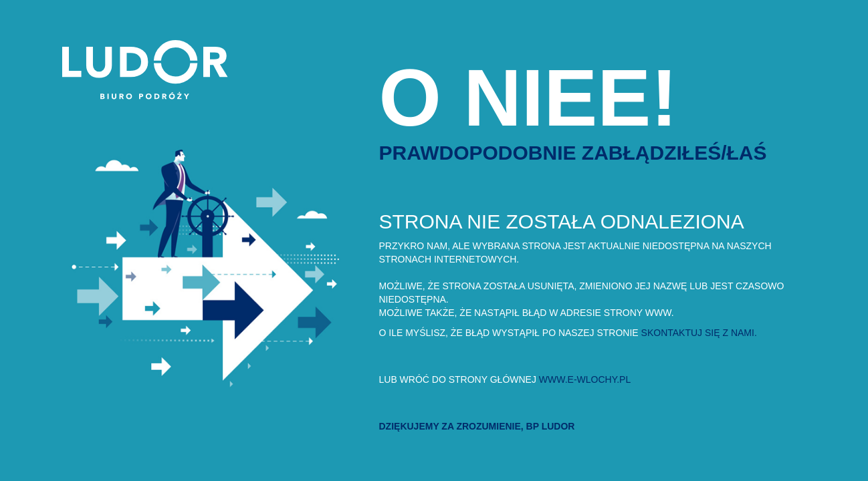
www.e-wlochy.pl (585, 379)
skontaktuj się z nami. (699, 333)
